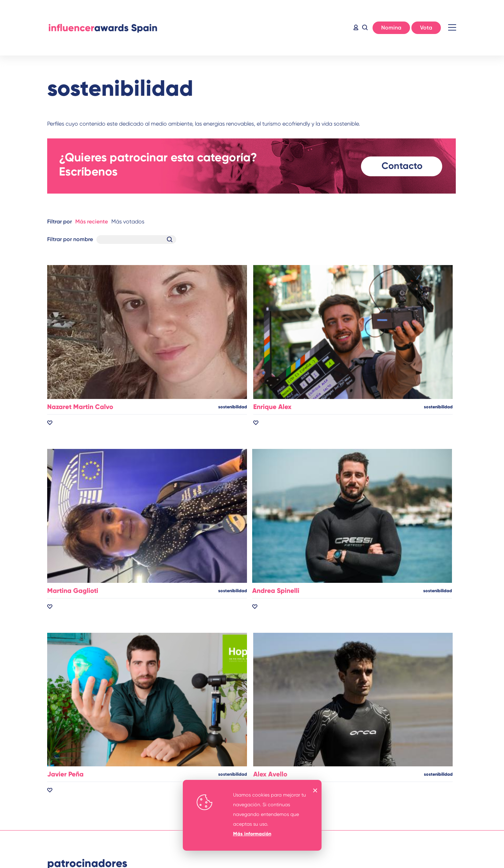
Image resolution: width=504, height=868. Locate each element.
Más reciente (92, 222)
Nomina (391, 28)
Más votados (128, 222)
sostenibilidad (233, 407)
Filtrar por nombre (70, 239)
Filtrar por (59, 222)
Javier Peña (65, 774)
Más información (252, 834)
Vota (426, 28)
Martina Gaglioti (73, 591)
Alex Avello (270, 774)
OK (315, 790)
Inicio (103, 28)
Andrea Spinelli (276, 591)
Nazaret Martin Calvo (80, 407)
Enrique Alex (272, 407)
